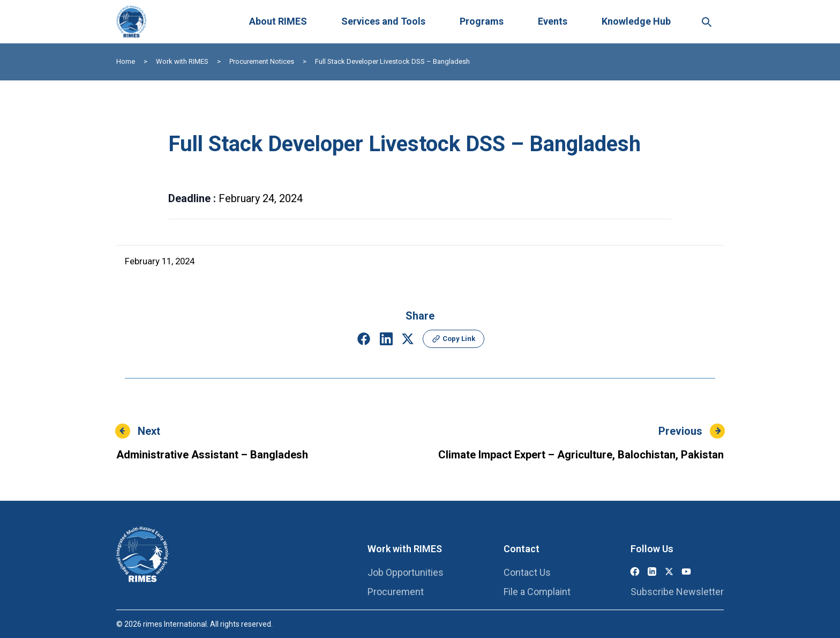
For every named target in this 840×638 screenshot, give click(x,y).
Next (149, 431)
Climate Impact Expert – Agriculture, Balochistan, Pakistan (581, 455)
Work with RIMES (182, 61)
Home (126, 61)
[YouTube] (686, 572)
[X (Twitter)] (669, 572)
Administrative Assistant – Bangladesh (212, 455)
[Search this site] (706, 21)
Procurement (396, 592)
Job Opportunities (406, 572)
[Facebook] (635, 572)
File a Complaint (537, 592)
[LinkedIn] (652, 572)
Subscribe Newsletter (677, 592)
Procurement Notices (262, 61)
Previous (680, 431)
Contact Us (527, 572)
